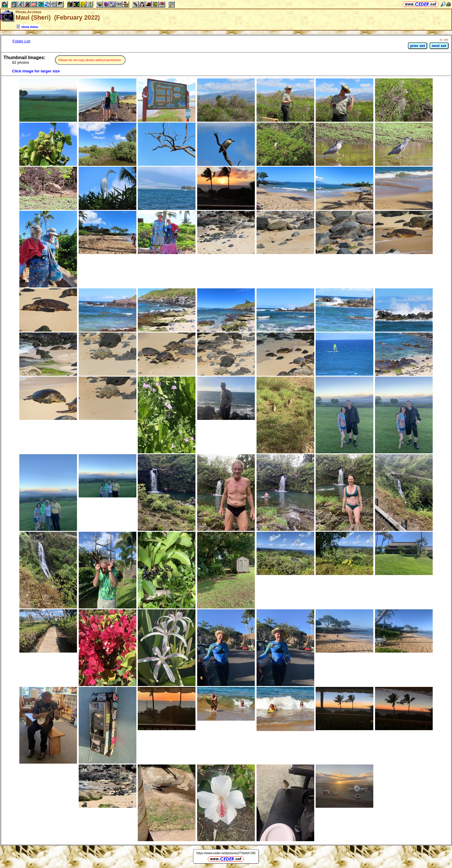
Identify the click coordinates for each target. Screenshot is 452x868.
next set (439, 46)
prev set (418, 46)
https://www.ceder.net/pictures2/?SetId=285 (226, 853)
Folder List (21, 41)
